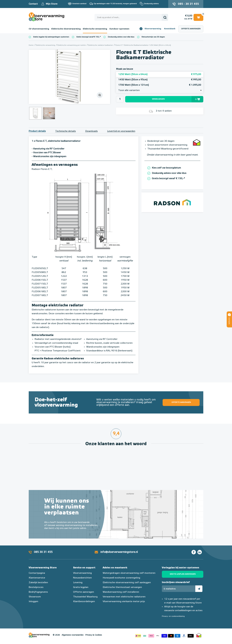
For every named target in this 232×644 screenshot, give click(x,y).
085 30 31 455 (43, 552)
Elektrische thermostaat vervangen (122, 587)
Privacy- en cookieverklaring (173, 616)
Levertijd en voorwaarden (121, 131)
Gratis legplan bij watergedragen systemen (51, 37)
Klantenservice (37, 578)
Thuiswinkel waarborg (199, 635)
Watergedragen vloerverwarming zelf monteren (129, 573)
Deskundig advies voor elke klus (121, 37)
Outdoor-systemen (119, 29)
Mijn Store (52, 4)
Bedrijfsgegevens (38, 592)
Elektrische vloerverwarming (66, 29)
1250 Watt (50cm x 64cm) (160, 74)
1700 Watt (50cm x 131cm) (160, 85)
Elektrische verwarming (95, 29)
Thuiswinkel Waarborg (85, 597)
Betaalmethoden (164, 635)
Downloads (91, 131)
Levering (78, 583)
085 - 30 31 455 (188, 4)
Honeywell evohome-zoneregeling (121, 578)
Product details (37, 131)
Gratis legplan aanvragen (183, 574)
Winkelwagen (198, 17)
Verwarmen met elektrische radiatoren (124, 597)
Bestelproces (36, 587)
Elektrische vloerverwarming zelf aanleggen (127, 583)
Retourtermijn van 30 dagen (153, 37)
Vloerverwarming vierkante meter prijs (124, 602)
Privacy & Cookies (94, 635)
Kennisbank (170, 29)
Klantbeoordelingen (84, 602)
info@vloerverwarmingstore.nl (119, 552)
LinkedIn (200, 552)
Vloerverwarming (153, 29)
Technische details (65, 131)
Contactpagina (37, 573)
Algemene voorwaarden (73, 635)
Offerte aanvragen (191, 29)
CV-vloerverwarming (39, 29)
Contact (33, 4)
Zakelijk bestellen (38, 583)
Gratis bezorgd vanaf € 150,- (88, 37)
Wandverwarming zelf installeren (121, 592)
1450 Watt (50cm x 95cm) (160, 80)
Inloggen (33, 602)
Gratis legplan (81, 587)
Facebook (194, 552)
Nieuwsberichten (82, 578)
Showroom (35, 597)
